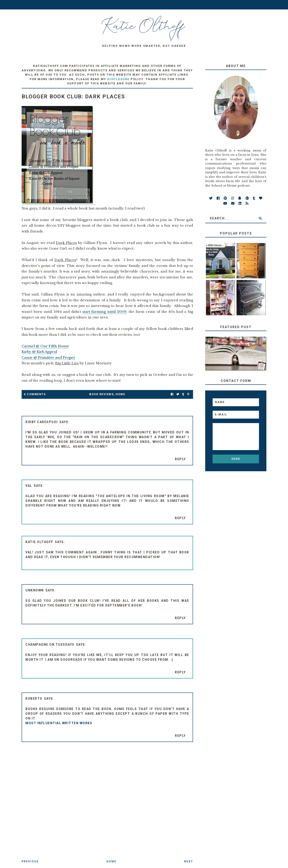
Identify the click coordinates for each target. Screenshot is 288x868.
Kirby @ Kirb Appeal (39, 352)
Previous (30, 861)
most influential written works (59, 723)
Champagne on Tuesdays (50, 645)
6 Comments (35, 394)
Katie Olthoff (39, 542)
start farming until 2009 (104, 312)
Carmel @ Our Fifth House (45, 346)
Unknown (35, 590)
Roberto (34, 699)
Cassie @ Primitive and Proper (48, 357)
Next (189, 861)
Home (120, 394)
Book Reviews (101, 394)
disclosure (118, 79)
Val (29, 486)
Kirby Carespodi (42, 422)
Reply (180, 459)
